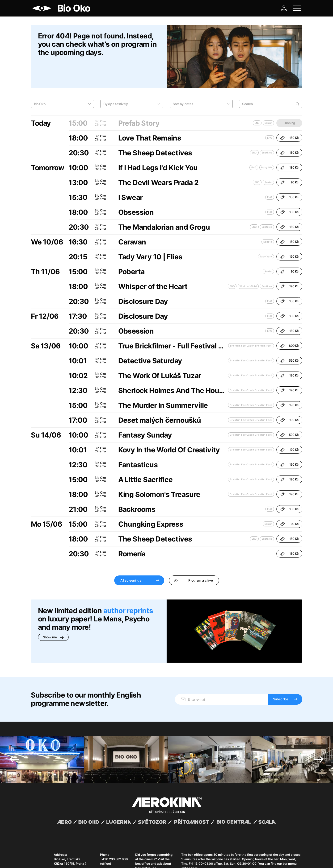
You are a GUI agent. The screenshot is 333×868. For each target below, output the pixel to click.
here (194, 829)
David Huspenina (76, 855)
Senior (268, 158)
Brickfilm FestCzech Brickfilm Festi (251, 321)
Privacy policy (82, 859)
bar (276, 820)
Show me (53, 613)
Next (319, 720)
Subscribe (281, 660)
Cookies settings (137, 859)
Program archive (193, 556)
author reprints (128, 586)
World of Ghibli (248, 262)
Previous (14, 720)
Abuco (48, 855)
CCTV (120, 859)
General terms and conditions (51, 859)
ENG (270, 113)
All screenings (131, 556)
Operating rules (103, 859)
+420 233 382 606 (114, 820)
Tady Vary (266, 232)
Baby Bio (267, 143)
